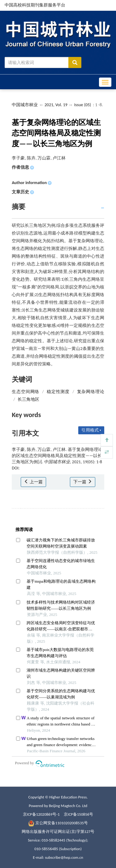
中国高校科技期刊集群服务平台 (35, 5)
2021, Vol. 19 (56, 105)
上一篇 (33, 482)
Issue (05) (83, 105)
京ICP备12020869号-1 (41, 814)
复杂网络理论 (91, 392)
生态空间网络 (26, 392)
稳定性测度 (58, 392)
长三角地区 (28, 399)
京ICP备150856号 (78, 814)
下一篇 (82, 482)
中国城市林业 (25, 105)
